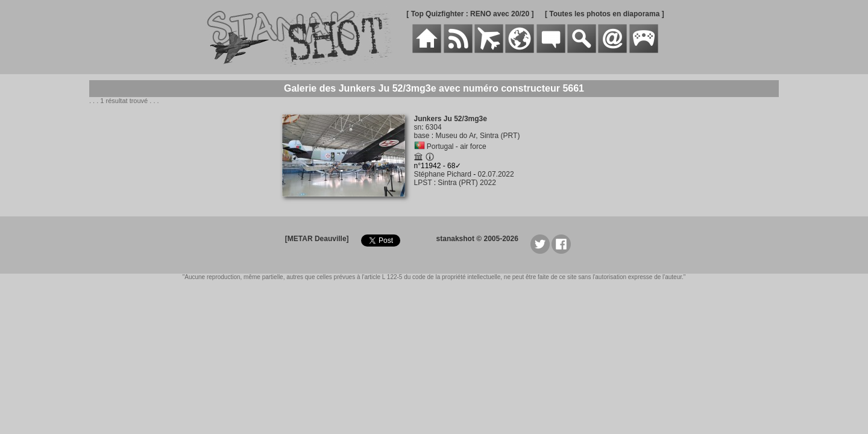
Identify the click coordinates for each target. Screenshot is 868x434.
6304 (434, 127)
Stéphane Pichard (443, 174)
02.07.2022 (496, 174)
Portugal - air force (457, 146)
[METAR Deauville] (317, 239)
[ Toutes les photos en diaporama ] (605, 14)
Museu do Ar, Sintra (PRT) (478, 136)
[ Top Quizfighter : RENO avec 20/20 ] (470, 14)
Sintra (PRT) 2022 (467, 183)
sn (418, 127)
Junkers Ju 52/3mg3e (451, 119)
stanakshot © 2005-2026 (477, 239)
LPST (423, 183)
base (422, 136)
